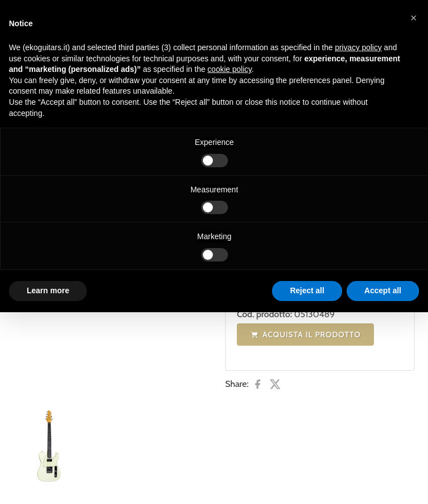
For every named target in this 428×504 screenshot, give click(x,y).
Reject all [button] (307, 290)
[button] (414, 18)
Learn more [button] (48, 290)
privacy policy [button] (358, 47)
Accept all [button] (383, 290)
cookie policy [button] (229, 69)
